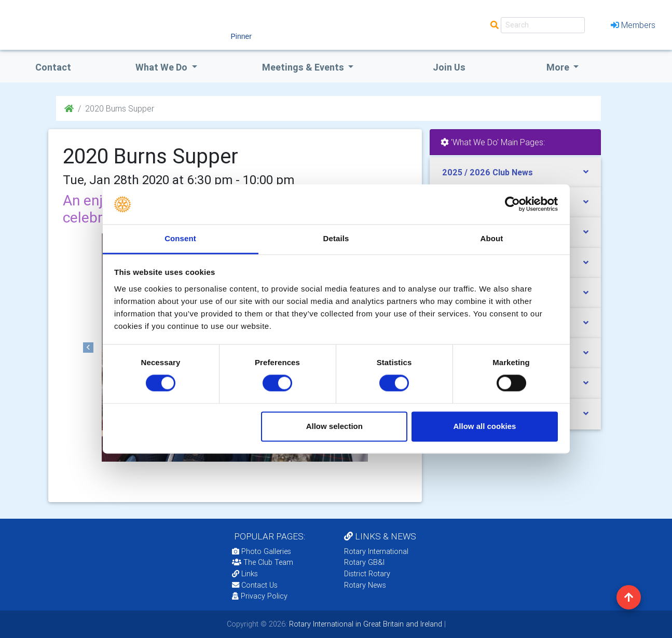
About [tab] (492, 238)
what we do (162, 67)
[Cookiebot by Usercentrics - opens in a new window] (512, 204)
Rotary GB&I (364, 562)
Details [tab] (336, 238)
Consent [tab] (180, 238)
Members (633, 25)
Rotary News (365, 585)
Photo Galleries (262, 551)
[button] (89, 348)
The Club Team (263, 562)
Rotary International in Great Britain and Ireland (365, 624)
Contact (53, 67)
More (559, 67)
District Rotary (367, 574)
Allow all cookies (484, 426)
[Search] (543, 25)
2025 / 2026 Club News (488, 172)
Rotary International (376, 551)
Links (245, 574)
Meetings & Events (304, 67)
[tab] (515, 172)
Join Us (449, 67)
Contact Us (255, 585)
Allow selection (334, 426)
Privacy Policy (260, 596)
